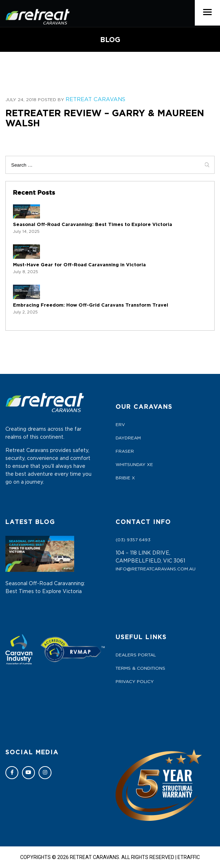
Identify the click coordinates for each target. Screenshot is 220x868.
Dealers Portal (136, 655)
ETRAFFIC (189, 857)
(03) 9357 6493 (133, 540)
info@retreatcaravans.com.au (156, 569)
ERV (120, 425)
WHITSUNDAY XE (134, 465)
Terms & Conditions (140, 668)
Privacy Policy (135, 682)
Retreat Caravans (95, 100)
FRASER (125, 451)
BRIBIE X (125, 478)
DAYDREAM (128, 438)
